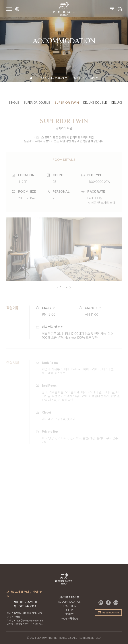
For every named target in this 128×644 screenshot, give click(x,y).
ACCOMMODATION (70, 602)
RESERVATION (108, 613)
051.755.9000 (29, 602)
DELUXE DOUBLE (95, 103)
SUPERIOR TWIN (67, 103)
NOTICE (70, 614)
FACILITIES (70, 606)
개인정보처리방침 (70, 619)
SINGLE (14, 103)
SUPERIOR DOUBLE (37, 103)
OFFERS (70, 610)
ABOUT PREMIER (70, 598)
